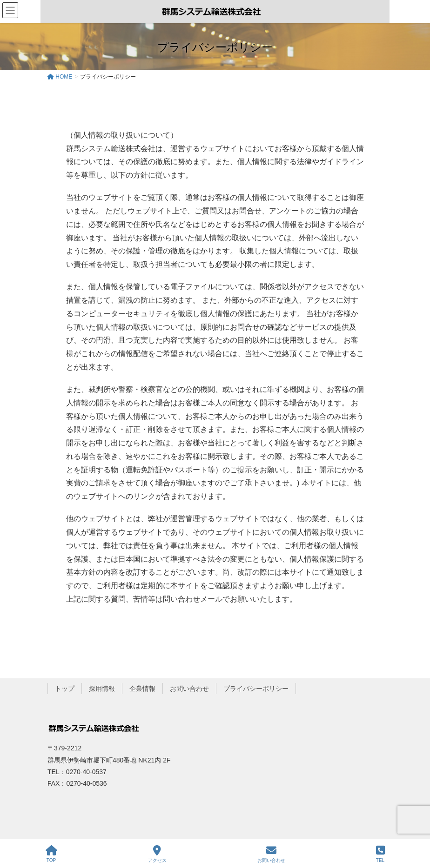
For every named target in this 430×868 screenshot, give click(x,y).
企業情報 (142, 689)
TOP (51, 854)
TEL (380, 854)
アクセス (157, 854)
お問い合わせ (189, 689)
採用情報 (102, 689)
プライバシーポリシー (256, 689)
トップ (65, 689)
